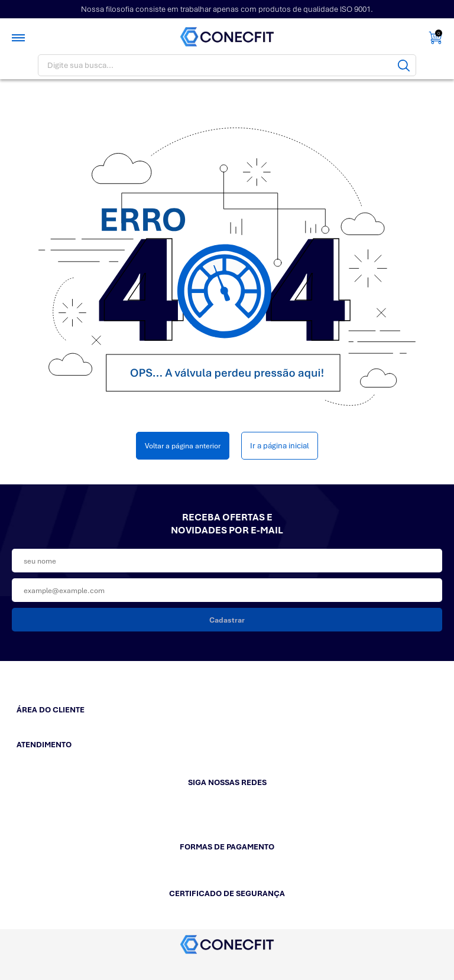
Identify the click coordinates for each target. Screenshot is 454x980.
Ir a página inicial (280, 446)
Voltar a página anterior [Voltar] (183, 446)
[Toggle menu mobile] (20, 38)
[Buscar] (404, 65)
